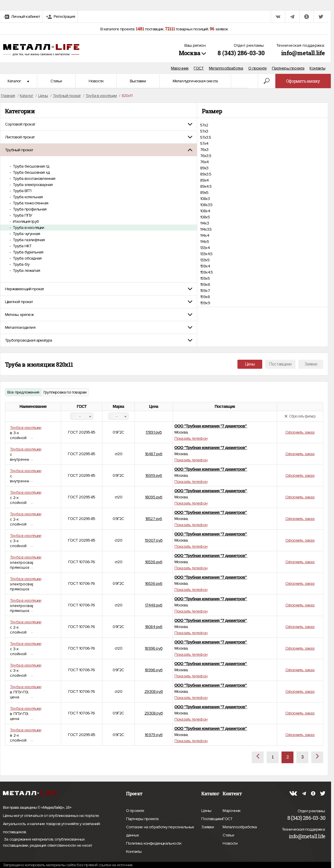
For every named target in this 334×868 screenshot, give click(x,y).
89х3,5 (206, 174)
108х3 (205, 199)
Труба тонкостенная (30, 203)
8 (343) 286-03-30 (241, 53)
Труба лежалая (26, 271)
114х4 (205, 235)
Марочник (180, 68)
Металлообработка (226, 68)
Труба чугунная (26, 234)
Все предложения (23, 392)
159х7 (205, 291)
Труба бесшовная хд (31, 172)
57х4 (204, 143)
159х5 (205, 278)
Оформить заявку (303, 81)
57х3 (204, 131)
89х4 (204, 180)
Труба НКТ (22, 246)
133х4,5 (206, 254)
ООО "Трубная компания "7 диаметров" (211, 426)
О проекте (257, 68)
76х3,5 (206, 156)
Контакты (317, 68)
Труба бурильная (28, 252)
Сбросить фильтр (300, 416)
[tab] (99, 124)
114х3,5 (206, 229)
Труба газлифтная (28, 240)
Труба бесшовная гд (30, 166)
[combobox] (82, 416)
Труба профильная (29, 209)
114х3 (204, 223)
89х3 (204, 168)
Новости (96, 81)
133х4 (205, 248)
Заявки (311, 364)
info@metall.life (303, 53)
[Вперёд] (317, 757)
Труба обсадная (27, 258)
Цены (250, 364)
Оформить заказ (300, 432)
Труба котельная (27, 197)
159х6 (205, 285)
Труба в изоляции (28, 228)
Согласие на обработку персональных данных (160, 832)
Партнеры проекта (288, 68)
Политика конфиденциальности (154, 843)
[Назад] (258, 757)
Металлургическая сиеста (195, 81)
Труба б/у (21, 264)
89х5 (204, 193)
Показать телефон (191, 438)
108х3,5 (206, 205)
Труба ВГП (22, 191)
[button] (99, 124)
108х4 (205, 211)
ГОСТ (199, 68)
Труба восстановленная (34, 179)
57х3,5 (206, 137)
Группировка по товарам (65, 392)
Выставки (138, 81)
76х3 (204, 150)
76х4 (204, 162)
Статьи (56, 81)
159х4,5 (206, 272)
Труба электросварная (32, 185)
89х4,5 (206, 186)
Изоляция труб (25, 221)
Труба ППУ (22, 215)
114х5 (204, 242)
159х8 (205, 297)
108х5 (205, 217)
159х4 (205, 266)
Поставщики (280, 364)
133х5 (205, 260)
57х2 (204, 125)
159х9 (205, 303)
